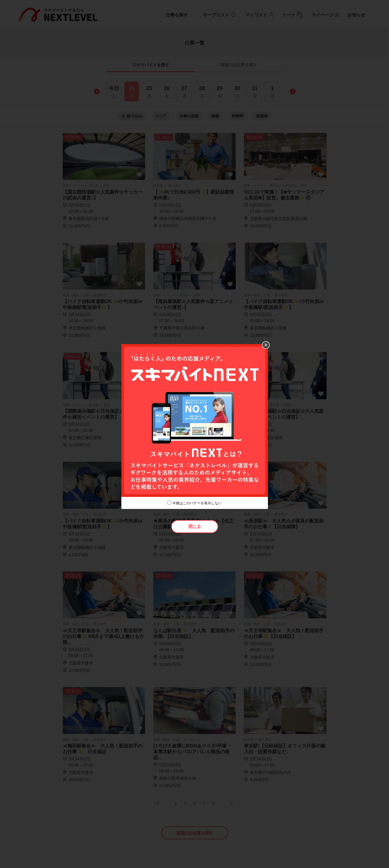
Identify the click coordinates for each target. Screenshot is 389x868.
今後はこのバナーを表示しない (197, 503)
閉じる (195, 526)
